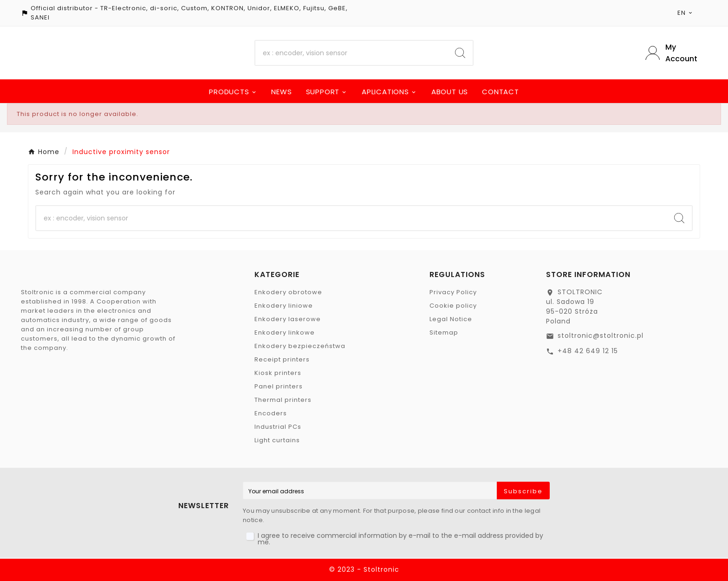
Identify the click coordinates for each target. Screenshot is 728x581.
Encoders (271, 413)
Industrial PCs (278, 427)
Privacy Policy (453, 292)
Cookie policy (453, 306)
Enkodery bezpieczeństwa (300, 346)
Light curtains (277, 440)
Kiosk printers (278, 373)
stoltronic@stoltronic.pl (601, 336)
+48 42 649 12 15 (588, 351)
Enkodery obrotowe (288, 292)
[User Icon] (676, 53)
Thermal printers (283, 400)
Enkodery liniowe (284, 306)
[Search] (352, 53)
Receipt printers (282, 359)
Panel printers (279, 386)
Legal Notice (451, 319)
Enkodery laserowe (288, 319)
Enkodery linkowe (285, 332)
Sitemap (444, 332)
